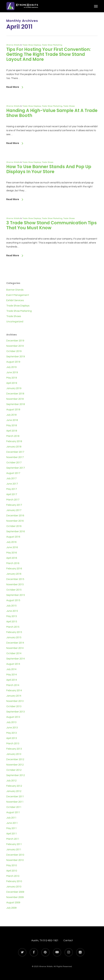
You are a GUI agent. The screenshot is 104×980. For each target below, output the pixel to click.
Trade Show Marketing (52, 45)
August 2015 (13, 600)
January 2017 (14, 510)
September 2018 (16, 404)
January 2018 (14, 447)
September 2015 (16, 595)
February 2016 (14, 569)
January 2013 (14, 754)
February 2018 (14, 441)
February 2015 (14, 632)
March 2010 (13, 876)
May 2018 (12, 425)
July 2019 (11, 367)
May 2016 (12, 553)
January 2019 (14, 388)
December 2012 (15, 759)
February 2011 (14, 844)
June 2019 (12, 372)
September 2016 (16, 531)
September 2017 (16, 468)
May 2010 (12, 865)
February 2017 (14, 505)
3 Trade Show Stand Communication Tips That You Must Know (52, 225)
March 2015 (13, 627)
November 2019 (15, 346)
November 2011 (15, 802)
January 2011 (14, 850)
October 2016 (14, 526)
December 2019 (15, 341)
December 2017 (15, 452)
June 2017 (12, 484)
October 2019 (14, 351)
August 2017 (13, 473)
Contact (68, 940)
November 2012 (15, 765)
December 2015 (15, 579)
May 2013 (12, 733)
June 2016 (12, 547)
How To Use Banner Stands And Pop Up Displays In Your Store (49, 169)
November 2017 (15, 457)
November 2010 (15, 860)
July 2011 (11, 818)
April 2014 (12, 680)
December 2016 (15, 516)
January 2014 (14, 696)
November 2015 (15, 585)
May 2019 (12, 378)
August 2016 (13, 537)
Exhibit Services (15, 300)
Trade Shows (69, 106)
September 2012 (16, 775)
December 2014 (15, 643)
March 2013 (13, 744)
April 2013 (12, 738)
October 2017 (14, 463)
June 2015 (12, 611)
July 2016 (11, 542)
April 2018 (12, 431)
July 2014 (11, 669)
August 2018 (13, 410)
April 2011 (12, 834)
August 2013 (13, 717)
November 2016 (15, 521)
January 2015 (14, 638)
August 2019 (13, 362)
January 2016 (14, 574)
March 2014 (13, 685)
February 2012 (14, 786)
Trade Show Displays (32, 45)
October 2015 (14, 590)
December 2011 (15, 797)
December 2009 (15, 892)
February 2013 (14, 749)
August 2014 (13, 664)
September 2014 (16, 659)
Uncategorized (15, 322)
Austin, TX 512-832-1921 (45, 940)
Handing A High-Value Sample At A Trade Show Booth (52, 113)
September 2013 (16, 712)
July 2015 (11, 606)
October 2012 (14, 770)
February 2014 (14, 691)
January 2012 (14, 791)
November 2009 (15, 897)
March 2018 (13, 436)
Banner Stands (15, 290)
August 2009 (13, 903)
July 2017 (11, 478)
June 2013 (12, 728)
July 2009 (11, 908)
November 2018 (15, 399)
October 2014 (14, 653)
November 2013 (15, 701)
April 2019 (12, 383)
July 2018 (11, 415)
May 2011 (12, 828)
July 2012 (11, 781)
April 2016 (12, 558)
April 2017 (12, 494)
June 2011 (12, 823)
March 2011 (13, 839)
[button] (96, 6)
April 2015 (12, 622)
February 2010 (14, 881)
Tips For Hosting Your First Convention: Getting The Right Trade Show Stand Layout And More (48, 54)
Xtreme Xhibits (13, 45)
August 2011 (13, 812)
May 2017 (12, 489)
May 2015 (12, 616)
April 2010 (12, 871)
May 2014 (12, 675)
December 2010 (15, 855)
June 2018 (12, 420)
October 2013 (14, 706)
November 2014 (15, 648)
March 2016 (13, 563)
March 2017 (13, 500)
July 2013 (11, 722)
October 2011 (14, 807)
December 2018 (15, 394)
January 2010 (14, 887)
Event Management (18, 295)
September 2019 (16, 357)
